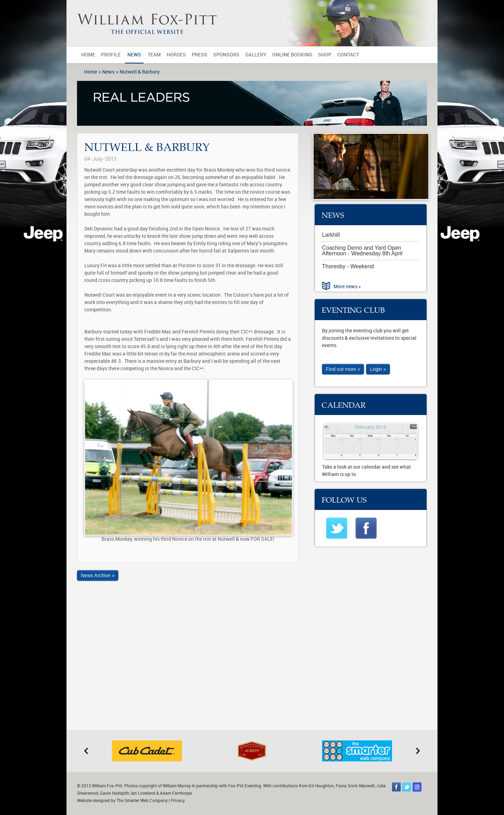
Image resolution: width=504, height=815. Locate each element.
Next (418, 751)
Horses (176, 55)
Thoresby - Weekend (348, 266)
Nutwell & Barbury (140, 72)
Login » (378, 369)
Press (199, 55)
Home (88, 55)
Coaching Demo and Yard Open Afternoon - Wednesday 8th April (362, 251)
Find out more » (343, 369)
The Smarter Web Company (142, 801)
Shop (325, 55)
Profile (111, 55)
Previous (86, 751)
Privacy (178, 801)
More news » (347, 287)
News (134, 55)
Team (154, 55)
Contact (348, 55)
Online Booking (292, 55)
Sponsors (226, 55)
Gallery (256, 55)
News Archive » (98, 575)
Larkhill (331, 235)
